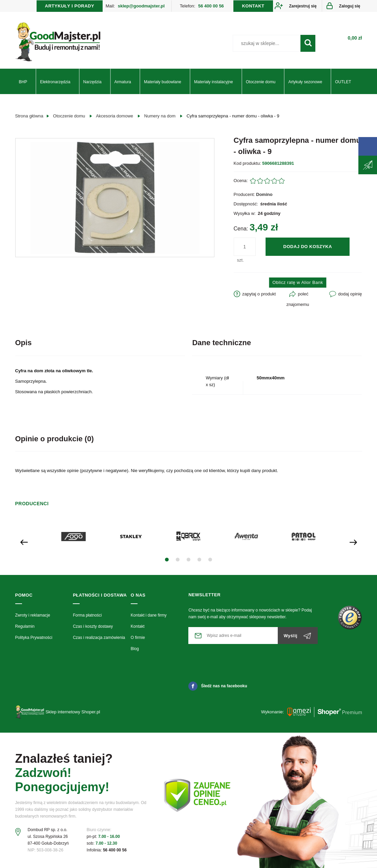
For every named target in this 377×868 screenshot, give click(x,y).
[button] (167, 560)
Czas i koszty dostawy (93, 626)
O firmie (138, 638)
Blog (135, 649)
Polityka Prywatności (34, 638)
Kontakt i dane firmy (149, 615)
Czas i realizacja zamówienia (99, 638)
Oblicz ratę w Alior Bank (298, 282)
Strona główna (29, 116)
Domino (264, 194)
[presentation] (24, 542)
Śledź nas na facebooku (218, 686)
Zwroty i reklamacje (33, 615)
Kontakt (138, 626)
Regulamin (25, 626)
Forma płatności (87, 615)
